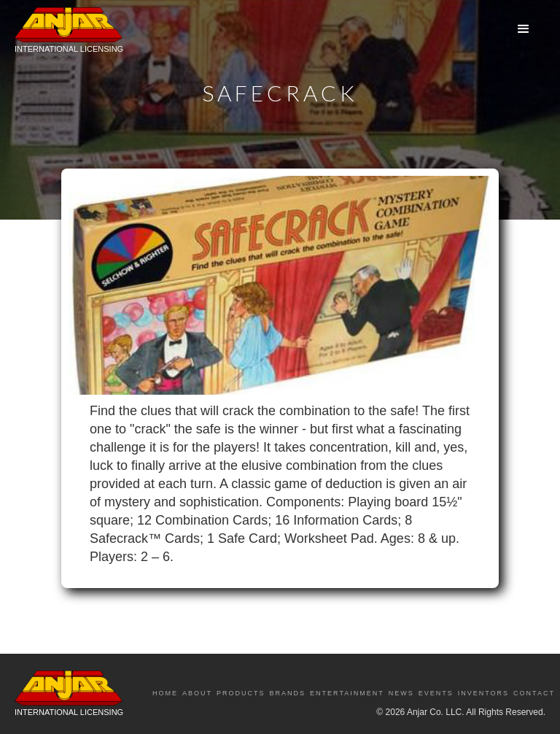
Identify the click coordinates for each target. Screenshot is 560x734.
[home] (69, 34)
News (401, 693)
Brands (288, 693)
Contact (534, 693)
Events (436, 693)
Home (165, 693)
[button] (524, 29)
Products (241, 693)
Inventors (483, 693)
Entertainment (347, 693)
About (197, 693)
